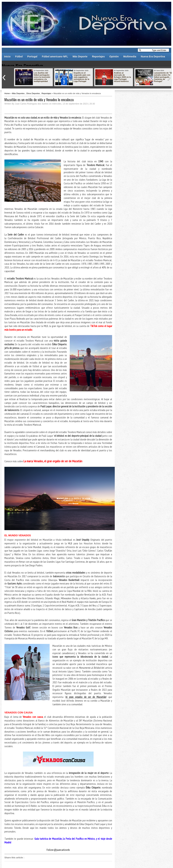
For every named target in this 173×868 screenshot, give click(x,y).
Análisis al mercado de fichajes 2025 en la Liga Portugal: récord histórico (122, 77)
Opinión (114, 56)
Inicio (7, 56)
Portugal (32, 56)
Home (7, 93)
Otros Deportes (33, 93)
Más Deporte (80, 56)
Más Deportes (18, 93)
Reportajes (98, 56)
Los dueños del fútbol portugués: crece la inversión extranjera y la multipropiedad (42, 77)
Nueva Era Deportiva (153, 56)
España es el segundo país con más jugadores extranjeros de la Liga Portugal (82, 77)
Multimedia (130, 56)
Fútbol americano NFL (55, 56)
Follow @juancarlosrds (58, 850)
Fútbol (19, 56)
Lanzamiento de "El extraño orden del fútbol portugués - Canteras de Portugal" (163, 77)
